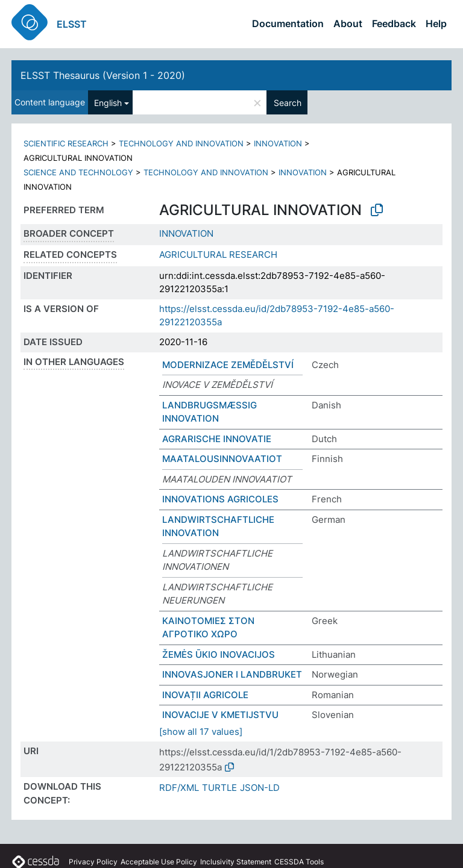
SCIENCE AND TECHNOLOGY (78, 172)
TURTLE (219, 788)
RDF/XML (179, 788)
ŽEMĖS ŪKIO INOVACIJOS (219, 654)
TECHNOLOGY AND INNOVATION (181, 143)
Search (288, 103)
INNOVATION (278, 143)
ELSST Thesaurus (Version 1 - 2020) (103, 75)
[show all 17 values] (201, 732)
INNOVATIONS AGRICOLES (220, 499)
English (108, 103)
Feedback (394, 23)
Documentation (288, 23)
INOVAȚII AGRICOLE (205, 695)
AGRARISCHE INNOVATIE (217, 439)
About (348, 23)
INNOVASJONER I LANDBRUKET (232, 674)
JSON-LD (260, 788)
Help (436, 23)
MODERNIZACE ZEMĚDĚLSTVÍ (228, 365)
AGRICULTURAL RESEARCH (218, 254)
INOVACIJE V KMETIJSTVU (220, 715)
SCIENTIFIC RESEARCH (66, 143)
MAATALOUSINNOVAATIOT (222, 459)
